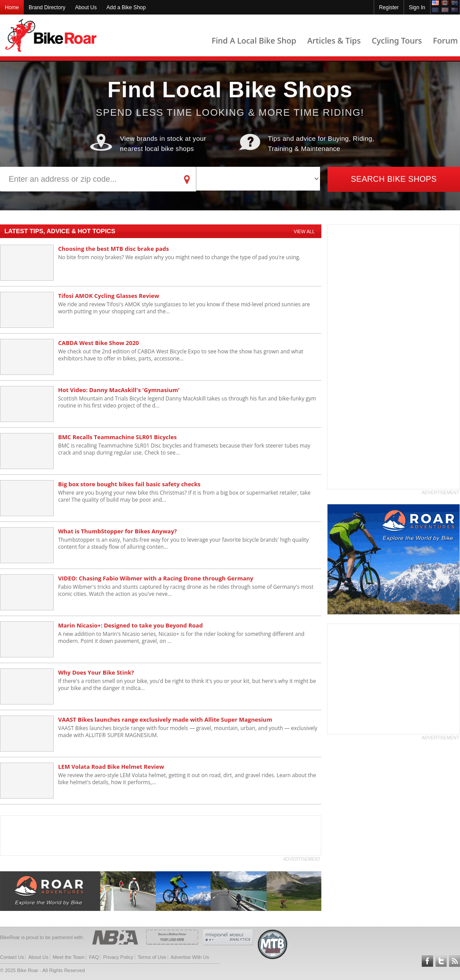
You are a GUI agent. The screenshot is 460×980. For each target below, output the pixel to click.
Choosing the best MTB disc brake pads (114, 249)
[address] (89, 179)
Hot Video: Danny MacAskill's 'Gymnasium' (119, 390)
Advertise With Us (190, 957)
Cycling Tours (397, 40)
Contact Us (12, 957)
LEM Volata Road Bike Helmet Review (111, 767)
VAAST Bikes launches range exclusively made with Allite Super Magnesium (165, 719)
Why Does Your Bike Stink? (96, 672)
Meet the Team (69, 957)
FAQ (94, 957)
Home (12, 7)
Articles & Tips (334, 40)
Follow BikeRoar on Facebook (427, 961)
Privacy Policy (118, 957)
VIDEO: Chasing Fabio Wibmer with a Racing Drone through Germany (156, 578)
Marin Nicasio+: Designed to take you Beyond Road (131, 625)
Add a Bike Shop (126, 7)
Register (389, 7)
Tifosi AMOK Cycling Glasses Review (109, 296)
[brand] (258, 179)
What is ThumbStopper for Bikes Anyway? (118, 531)
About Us (86, 7)
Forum (445, 40)
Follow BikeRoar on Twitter (441, 961)
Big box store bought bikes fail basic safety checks (129, 484)
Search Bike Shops (394, 179)
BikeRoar (51, 35)
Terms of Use (152, 957)
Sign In (417, 7)
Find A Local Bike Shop (254, 40)
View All (304, 231)
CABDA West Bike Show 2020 (99, 343)
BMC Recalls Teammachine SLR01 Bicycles (117, 437)
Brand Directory (47, 7)
